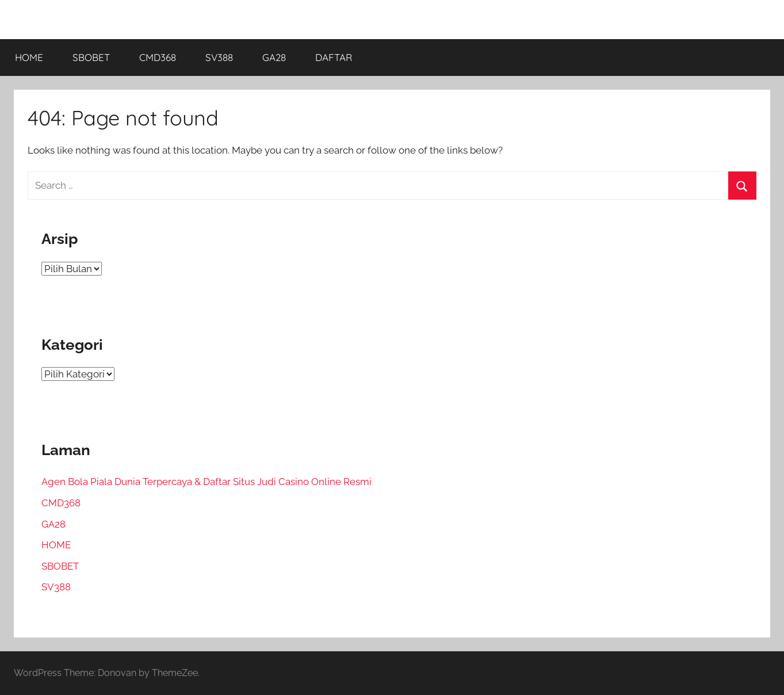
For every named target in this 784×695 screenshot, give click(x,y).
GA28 (274, 57)
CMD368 (158, 57)
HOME (29, 57)
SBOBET (91, 57)
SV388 (219, 57)
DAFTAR (334, 57)
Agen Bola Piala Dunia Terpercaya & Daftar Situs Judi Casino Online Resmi (206, 482)
